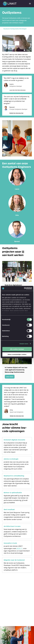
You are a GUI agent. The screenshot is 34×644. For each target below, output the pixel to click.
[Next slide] (29, 138)
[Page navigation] (30, 4)
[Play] (17, 43)
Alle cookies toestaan (17, 349)
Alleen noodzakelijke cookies (17, 354)
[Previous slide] (5, 138)
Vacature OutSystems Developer (15, 29)
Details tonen (24, 344)
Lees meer (10, 377)
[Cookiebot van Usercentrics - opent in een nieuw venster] (24, 288)
